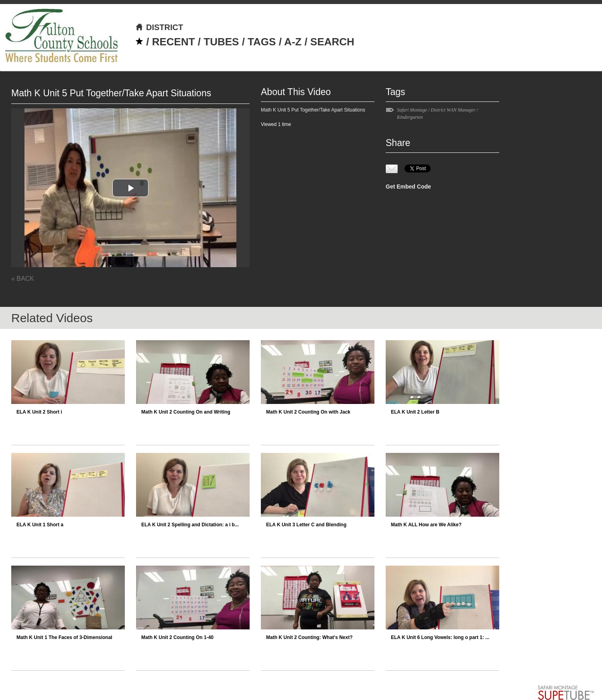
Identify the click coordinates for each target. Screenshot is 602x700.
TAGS (262, 42)
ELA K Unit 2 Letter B (415, 412)
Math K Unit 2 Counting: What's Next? (309, 637)
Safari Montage (412, 110)
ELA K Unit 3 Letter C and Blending (306, 525)
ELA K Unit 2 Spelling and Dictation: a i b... (190, 525)
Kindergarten (410, 117)
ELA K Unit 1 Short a (40, 525)
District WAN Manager (453, 110)
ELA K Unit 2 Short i (39, 412)
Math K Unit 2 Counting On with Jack (308, 412)
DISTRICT (159, 27)
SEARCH (332, 42)
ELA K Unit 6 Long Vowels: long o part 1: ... (440, 637)
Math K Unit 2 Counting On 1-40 (177, 637)
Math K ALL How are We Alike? (426, 525)
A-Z (293, 42)
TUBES (221, 42)
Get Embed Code (408, 187)
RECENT (174, 42)
